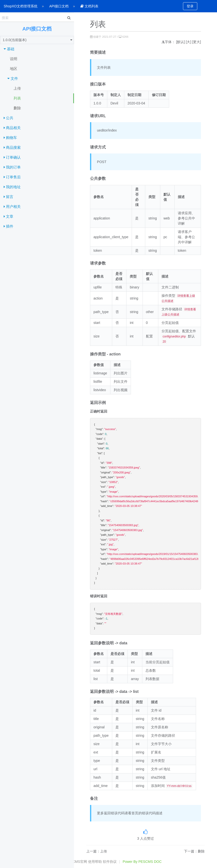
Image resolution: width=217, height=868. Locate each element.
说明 (14, 59)
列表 (17, 98)
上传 (17, 88)
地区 (14, 69)
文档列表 (89, 6)
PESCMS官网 (76, 862)
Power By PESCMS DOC (142, 862)
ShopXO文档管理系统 (21, 6)
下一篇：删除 (194, 851)
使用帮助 (95, 862)
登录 (190, 6)
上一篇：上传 (97, 851)
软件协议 (110, 862)
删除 (17, 108)
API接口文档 (59, 6)
